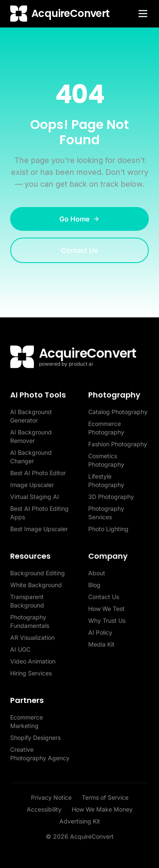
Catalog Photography (118, 412)
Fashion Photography (118, 444)
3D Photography (111, 497)
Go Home (79, 219)
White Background (36, 585)
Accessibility (44, 809)
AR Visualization (32, 637)
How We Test (106, 609)
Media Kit (101, 644)
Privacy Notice (51, 797)
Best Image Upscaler (39, 529)
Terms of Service (105, 797)
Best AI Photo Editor (38, 473)
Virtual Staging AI (35, 497)
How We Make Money (102, 809)
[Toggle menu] (143, 14)
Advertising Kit (80, 821)
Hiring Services (31, 673)
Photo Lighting (108, 529)
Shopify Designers (35, 738)
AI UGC (20, 649)
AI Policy (100, 632)
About (97, 573)
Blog (94, 585)
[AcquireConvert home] (60, 14)
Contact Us (79, 250)
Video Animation (33, 661)
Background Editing (38, 573)
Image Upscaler (32, 485)
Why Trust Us (107, 620)
